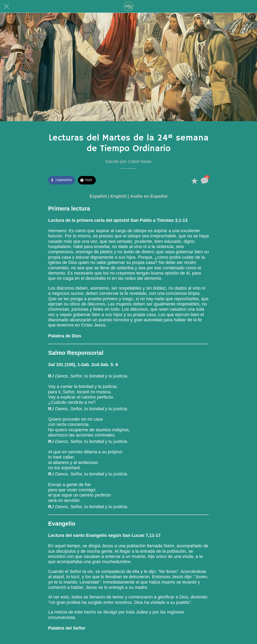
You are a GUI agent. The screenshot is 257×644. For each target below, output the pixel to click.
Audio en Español (149, 196)
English (118, 196)
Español (98, 196)
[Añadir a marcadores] (194, 181)
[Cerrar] (6, 6)
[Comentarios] (204, 181)
